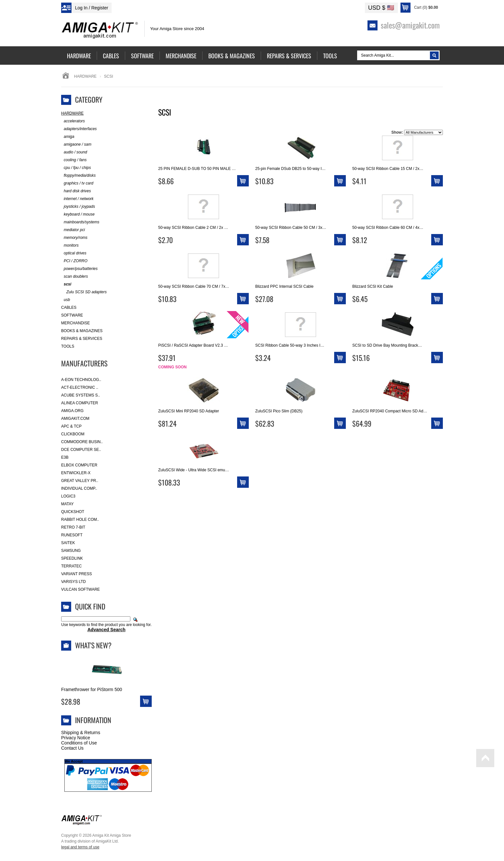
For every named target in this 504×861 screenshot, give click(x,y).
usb (66, 300)
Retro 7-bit (73, 527)
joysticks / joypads (78, 207)
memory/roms (74, 238)
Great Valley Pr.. (80, 481)
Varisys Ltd (73, 582)
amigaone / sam (76, 145)
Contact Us (72, 748)
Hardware (85, 76)
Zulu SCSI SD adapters (84, 292)
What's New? (93, 645)
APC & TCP (71, 426)
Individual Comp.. (79, 488)
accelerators (73, 121)
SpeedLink (72, 558)
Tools (68, 346)
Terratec (71, 566)
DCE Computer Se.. (81, 450)
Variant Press (77, 574)
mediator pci (73, 230)
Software (72, 315)
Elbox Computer (79, 465)
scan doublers (75, 277)
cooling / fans (74, 160)
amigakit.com (75, 419)
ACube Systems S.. (81, 395)
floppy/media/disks (78, 176)
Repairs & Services (82, 339)
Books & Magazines (82, 331)
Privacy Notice (76, 738)
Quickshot (73, 512)
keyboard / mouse (78, 214)
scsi (66, 284)
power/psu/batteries (79, 269)
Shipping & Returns (81, 732)
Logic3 (68, 496)
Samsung (71, 551)
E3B (65, 457)
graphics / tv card (77, 183)
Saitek (68, 543)
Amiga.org (72, 411)
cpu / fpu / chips (76, 168)
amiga (68, 137)
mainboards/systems (80, 222)
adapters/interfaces (79, 129)
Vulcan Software (81, 589)
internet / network (77, 199)
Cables (69, 307)
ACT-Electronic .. (80, 387)
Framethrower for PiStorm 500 (92, 689)
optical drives (74, 253)
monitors (70, 246)
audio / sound (74, 152)
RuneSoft (72, 535)
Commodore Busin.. (82, 442)
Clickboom (73, 434)
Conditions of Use (79, 743)
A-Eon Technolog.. (81, 380)
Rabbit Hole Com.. (80, 520)
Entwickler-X (76, 473)
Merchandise (76, 323)
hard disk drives (76, 191)
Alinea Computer (80, 403)
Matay (67, 504)
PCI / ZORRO (74, 261)
